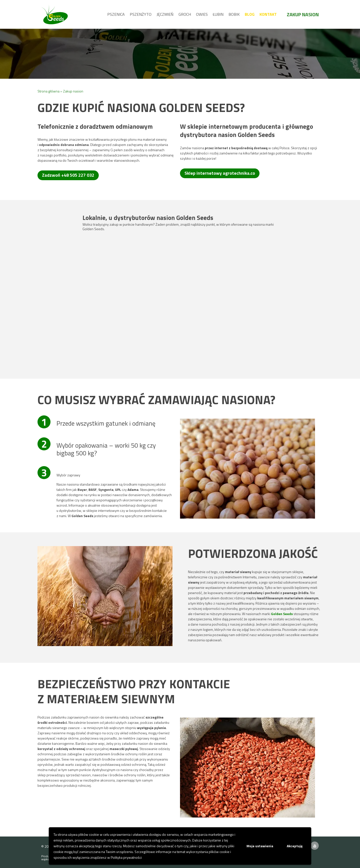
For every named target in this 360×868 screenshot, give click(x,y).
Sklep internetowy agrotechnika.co (220, 173)
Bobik (234, 14)
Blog (250, 14)
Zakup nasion (303, 14)
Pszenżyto (141, 14)
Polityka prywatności (126, 857)
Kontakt (268, 14)
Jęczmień (165, 14)
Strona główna (48, 91)
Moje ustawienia (260, 846)
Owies (202, 14)
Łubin (218, 14)
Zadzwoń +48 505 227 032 (68, 175)
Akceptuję (295, 846)
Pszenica (116, 14)
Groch (185, 14)
